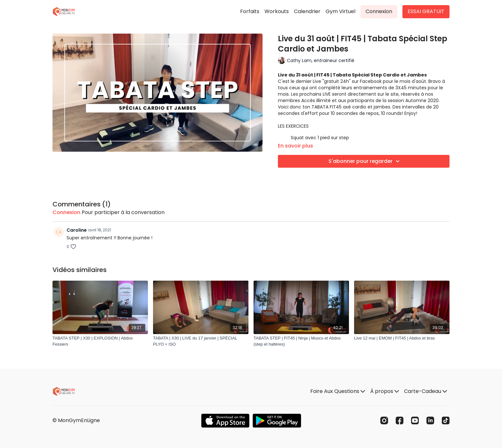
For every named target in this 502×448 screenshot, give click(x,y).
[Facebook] (400, 420)
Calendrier (307, 11)
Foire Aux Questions (338, 391)
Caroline (77, 230)
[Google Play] (277, 421)
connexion (66, 212)
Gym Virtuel (340, 11)
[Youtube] (415, 420)
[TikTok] (446, 420)
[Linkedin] (430, 420)
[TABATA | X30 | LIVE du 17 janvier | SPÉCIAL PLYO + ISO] (201, 341)
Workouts (277, 11)
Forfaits (250, 11)
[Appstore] (225, 421)
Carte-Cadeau (425, 391)
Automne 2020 (422, 100)
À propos (385, 391)
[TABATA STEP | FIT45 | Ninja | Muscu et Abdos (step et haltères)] (301, 341)
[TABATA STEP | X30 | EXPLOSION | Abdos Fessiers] (100, 341)
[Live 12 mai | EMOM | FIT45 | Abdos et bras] (402, 338)
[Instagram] (384, 420)
